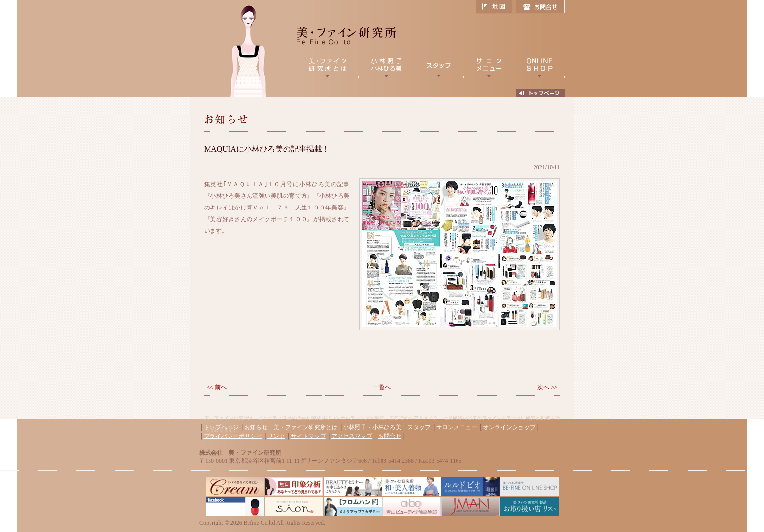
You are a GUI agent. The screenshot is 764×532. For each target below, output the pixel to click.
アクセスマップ (352, 436)
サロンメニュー (457, 427)
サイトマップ (308, 436)
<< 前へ (217, 387)
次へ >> (547, 387)
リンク (276, 436)
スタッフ (419, 427)
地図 (496, 7)
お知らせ (256, 427)
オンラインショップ (509, 427)
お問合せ (540, 7)
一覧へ (382, 387)
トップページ (221, 427)
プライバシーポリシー (233, 436)
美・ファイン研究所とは (306, 427)
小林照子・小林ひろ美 (372, 427)
